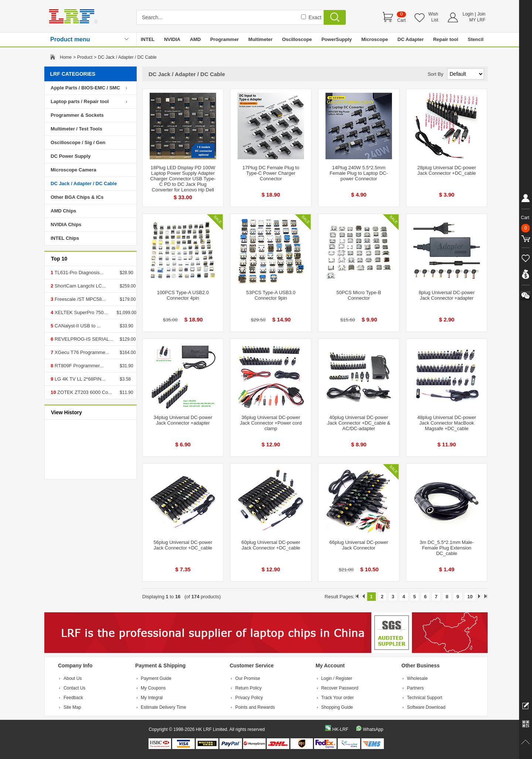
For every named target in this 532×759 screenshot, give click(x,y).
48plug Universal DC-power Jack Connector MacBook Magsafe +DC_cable (447, 423)
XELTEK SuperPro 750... (80, 312)
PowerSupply (337, 39)
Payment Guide (156, 678)
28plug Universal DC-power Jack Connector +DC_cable (447, 170)
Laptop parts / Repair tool (80, 101)
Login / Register (337, 678)
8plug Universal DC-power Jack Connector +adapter (447, 295)
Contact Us (74, 688)
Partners (415, 688)
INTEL (148, 39)
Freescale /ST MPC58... (79, 299)
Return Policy (248, 688)
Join (481, 14)
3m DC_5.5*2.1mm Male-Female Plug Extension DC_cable (447, 548)
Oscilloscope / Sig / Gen (78, 142)
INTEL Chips (65, 238)
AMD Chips (63, 211)
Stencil (476, 39)
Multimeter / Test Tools (76, 129)
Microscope (375, 39)
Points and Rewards (255, 707)
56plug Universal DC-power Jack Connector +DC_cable (183, 545)
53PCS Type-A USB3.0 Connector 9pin (271, 295)
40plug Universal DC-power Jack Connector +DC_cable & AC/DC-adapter (359, 423)
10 (470, 597)
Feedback (73, 698)
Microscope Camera (74, 170)
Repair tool (446, 39)
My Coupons (153, 688)
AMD (195, 39)
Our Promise (248, 678)
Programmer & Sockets (77, 115)
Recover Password (340, 688)
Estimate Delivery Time (163, 707)
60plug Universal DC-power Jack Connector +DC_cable (271, 545)
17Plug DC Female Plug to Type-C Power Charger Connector (271, 173)
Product (85, 57)
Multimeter (260, 39)
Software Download (426, 707)
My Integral (152, 698)
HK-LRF (340, 729)
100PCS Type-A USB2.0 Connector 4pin (183, 295)
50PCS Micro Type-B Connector (359, 295)
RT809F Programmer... (78, 366)
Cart (401, 20)
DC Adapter (411, 39)
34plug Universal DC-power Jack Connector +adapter (183, 420)
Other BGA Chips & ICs (77, 197)
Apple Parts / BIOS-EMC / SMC (85, 88)
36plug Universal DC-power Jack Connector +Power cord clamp (271, 423)
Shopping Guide (337, 707)
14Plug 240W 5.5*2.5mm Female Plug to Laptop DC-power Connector (359, 173)
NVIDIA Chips (66, 224)
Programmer (224, 39)
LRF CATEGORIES (73, 74)
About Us (73, 678)
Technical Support (425, 698)
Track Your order (337, 698)
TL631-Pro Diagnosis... (78, 273)
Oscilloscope (297, 39)
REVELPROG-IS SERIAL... (83, 339)
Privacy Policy (249, 698)
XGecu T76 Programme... (81, 352)
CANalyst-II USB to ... (77, 326)
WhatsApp (373, 729)
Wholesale (417, 678)
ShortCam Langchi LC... (79, 286)
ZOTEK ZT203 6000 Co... (84, 392)
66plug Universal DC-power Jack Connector (359, 545)
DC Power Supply (71, 156)
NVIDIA (172, 39)
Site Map (72, 707)
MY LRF (477, 20)
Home (66, 57)
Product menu (70, 39)
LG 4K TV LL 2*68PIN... (79, 379)
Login (468, 14)
